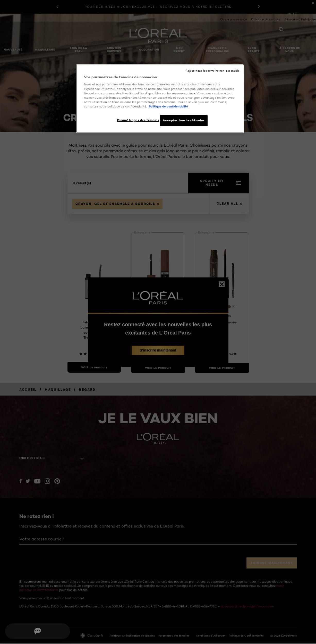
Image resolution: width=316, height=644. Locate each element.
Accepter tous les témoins (184, 120)
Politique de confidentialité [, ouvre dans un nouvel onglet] (168, 106)
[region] (160, 99)
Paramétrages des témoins (136, 120)
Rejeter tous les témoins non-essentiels (213, 71)
